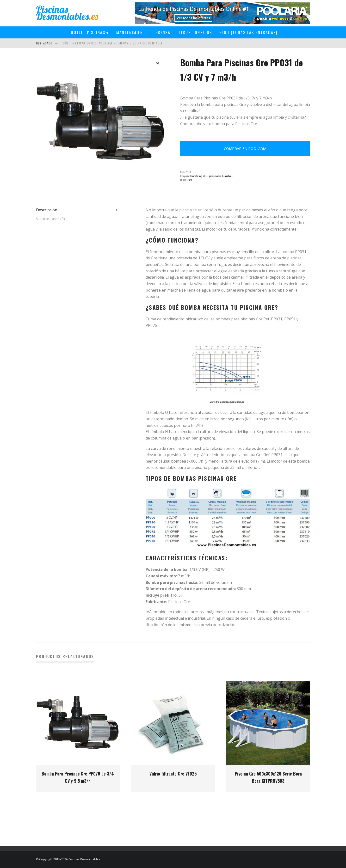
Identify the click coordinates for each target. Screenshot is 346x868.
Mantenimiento (132, 32)
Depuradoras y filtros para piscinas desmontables (212, 176)
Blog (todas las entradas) (248, 32)
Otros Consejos (195, 32)
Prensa (163, 32)
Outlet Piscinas (88, 32)
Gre (190, 180)
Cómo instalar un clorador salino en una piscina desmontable (113, 43)
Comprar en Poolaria (245, 148)
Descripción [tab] (47, 210)
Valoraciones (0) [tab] (50, 219)
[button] (158, 63)
